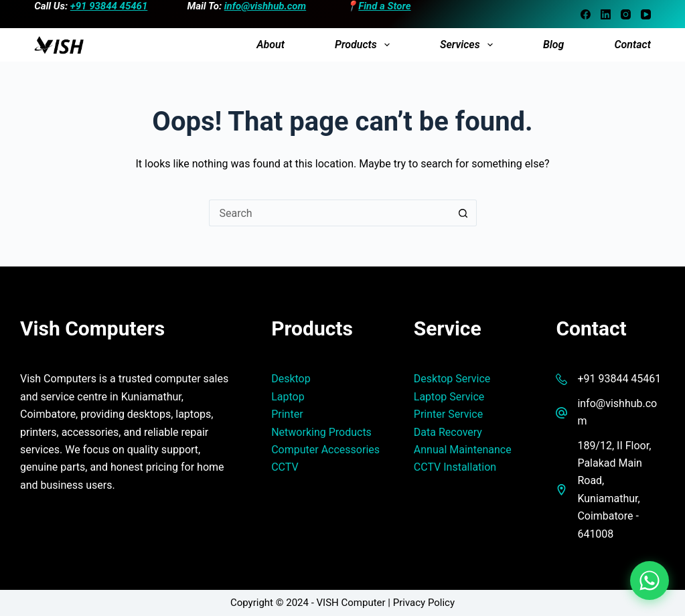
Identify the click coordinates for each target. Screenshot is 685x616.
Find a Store (384, 6)
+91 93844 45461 (109, 6)
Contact (632, 45)
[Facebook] (586, 14)
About (271, 45)
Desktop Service (452, 379)
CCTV (285, 467)
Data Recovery (448, 432)
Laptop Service (449, 397)
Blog (554, 45)
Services (469, 45)
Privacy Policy (424, 603)
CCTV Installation (455, 467)
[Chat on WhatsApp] (650, 581)
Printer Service (448, 414)
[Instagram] (626, 14)
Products (365, 45)
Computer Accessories (325, 450)
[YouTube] (646, 14)
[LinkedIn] (606, 14)
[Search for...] (329, 213)
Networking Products (321, 432)
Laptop (288, 397)
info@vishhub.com (265, 6)
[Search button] (463, 213)
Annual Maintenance (463, 450)
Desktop (291, 379)
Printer (287, 414)
